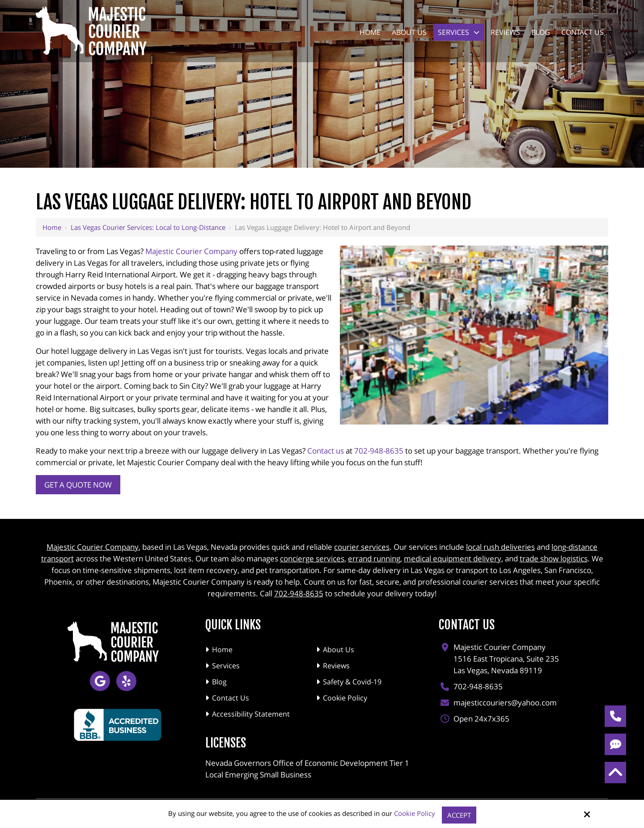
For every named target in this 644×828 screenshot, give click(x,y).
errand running (374, 556)
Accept (459, 815)
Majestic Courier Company (191, 251)
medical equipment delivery (453, 556)
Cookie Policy (415, 813)
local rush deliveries (500, 545)
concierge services (312, 556)
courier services (362, 545)
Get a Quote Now (78, 485)
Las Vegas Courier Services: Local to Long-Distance (148, 227)
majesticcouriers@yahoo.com (505, 700)
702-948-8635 (379, 451)
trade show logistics (554, 556)
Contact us (326, 451)
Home (52, 227)
